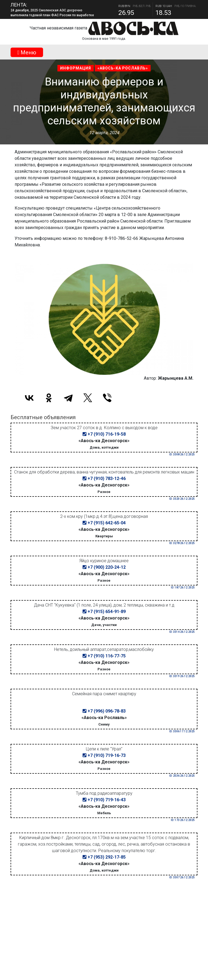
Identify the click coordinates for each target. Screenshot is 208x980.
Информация (76, 68)
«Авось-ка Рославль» (123, 68)
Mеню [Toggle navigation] (27, 52)
